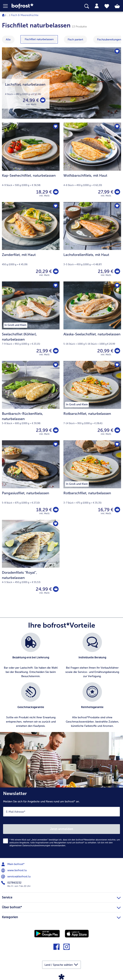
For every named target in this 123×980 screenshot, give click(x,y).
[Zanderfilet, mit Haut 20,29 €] (31, 242)
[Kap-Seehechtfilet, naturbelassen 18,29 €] (31, 162)
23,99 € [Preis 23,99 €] (44, 430)
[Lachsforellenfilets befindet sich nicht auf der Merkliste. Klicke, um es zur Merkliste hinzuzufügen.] (117, 206)
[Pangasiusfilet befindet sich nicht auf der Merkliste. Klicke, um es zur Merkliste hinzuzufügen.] (55, 444)
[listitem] (31, 656)
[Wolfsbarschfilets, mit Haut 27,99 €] (92, 162)
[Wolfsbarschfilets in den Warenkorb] (117, 192)
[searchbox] (87, 6)
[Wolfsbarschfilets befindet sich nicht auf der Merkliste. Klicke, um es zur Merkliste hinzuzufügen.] (117, 127)
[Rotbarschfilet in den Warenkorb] (117, 430)
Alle (8, 40)
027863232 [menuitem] (12, 883)
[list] (62, 682)
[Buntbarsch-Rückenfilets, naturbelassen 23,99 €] (31, 401)
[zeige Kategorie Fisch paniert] (75, 40)
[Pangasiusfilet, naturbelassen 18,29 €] (31, 480)
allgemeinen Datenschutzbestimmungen (30, 846)
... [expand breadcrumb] (8, 15)
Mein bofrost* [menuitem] (13, 864)
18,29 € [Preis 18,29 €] (44, 192)
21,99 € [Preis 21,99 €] (105, 271)
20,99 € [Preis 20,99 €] (105, 351)
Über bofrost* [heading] (61, 907)
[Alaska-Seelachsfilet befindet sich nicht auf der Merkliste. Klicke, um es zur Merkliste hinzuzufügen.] (117, 286)
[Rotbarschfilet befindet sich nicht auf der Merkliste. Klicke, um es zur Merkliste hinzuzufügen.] (117, 365)
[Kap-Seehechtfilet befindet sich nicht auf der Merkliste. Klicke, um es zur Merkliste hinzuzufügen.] (55, 127)
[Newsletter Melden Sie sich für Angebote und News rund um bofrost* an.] (62, 823)
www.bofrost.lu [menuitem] (14, 870)
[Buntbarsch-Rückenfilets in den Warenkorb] (56, 430)
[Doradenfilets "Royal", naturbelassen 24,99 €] (31, 559)
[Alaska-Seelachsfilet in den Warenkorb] (117, 351)
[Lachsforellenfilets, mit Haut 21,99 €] (92, 242)
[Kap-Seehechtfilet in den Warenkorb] (56, 192)
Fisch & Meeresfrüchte (25, 15)
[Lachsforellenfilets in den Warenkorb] (117, 271)
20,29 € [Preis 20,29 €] (44, 271)
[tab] (97, 6)
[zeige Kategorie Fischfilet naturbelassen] (39, 39)
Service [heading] (61, 897)
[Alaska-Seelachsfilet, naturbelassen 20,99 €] (92, 321)
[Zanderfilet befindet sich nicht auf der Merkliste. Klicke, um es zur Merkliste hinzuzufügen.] (55, 206)
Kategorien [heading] (61, 917)
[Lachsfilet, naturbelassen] (62, 83)
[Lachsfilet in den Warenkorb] (43, 100)
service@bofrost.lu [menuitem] (16, 877)
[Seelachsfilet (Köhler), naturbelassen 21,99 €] (31, 321)
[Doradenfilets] (56, 589)
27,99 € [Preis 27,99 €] (105, 192)
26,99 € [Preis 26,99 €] (105, 430)
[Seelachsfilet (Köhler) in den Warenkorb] (56, 351)
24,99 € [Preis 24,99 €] (30, 100)
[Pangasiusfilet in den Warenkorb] (56, 510)
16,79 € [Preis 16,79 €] (105, 510)
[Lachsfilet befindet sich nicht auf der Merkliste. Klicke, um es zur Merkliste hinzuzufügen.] (117, 52)
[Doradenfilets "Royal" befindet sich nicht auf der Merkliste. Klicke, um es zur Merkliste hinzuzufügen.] (55, 524)
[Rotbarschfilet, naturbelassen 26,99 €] (92, 401)
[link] (34, 6)
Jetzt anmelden (62, 829)
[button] (7, 6)
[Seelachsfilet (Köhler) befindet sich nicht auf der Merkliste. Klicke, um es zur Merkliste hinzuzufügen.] (55, 286)
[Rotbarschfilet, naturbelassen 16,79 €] (92, 480)
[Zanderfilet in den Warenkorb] (56, 271)
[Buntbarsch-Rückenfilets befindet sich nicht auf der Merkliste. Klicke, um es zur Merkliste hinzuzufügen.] (55, 365)
